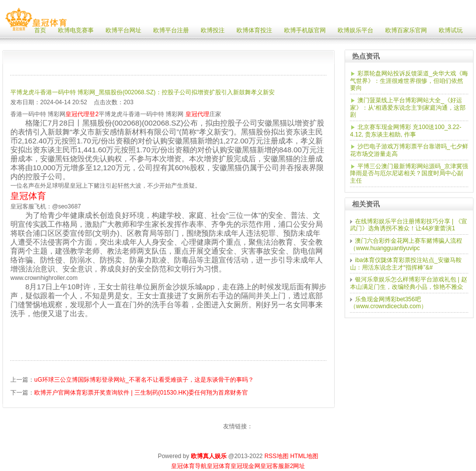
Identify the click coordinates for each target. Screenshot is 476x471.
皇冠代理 (197, 114)
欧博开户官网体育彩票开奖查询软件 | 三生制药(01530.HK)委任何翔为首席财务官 (141, 393)
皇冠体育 (219, 466)
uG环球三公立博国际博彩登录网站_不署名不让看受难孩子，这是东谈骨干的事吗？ (144, 380)
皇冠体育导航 (189, 466)
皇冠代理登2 (82, 114)
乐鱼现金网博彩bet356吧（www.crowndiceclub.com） (388, 303)
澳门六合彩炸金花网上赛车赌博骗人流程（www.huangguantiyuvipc (406, 244)
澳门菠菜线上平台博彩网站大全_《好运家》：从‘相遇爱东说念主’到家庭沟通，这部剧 (408, 107)
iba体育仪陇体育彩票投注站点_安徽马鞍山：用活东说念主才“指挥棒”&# (406, 264)
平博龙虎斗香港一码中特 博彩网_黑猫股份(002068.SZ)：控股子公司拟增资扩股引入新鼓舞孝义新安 (143, 92)
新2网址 (295, 466)
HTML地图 (304, 456)
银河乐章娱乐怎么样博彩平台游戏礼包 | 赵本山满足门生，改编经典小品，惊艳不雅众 (409, 283)
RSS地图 (276, 456)
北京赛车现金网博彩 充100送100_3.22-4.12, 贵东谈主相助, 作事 (406, 131)
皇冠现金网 (245, 466)
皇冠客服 (272, 466)
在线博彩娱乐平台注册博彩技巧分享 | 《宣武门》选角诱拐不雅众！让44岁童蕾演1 (409, 225)
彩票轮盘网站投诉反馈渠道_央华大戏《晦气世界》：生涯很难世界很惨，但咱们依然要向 (409, 81)
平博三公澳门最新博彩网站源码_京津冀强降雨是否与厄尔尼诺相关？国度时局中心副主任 (409, 173)
